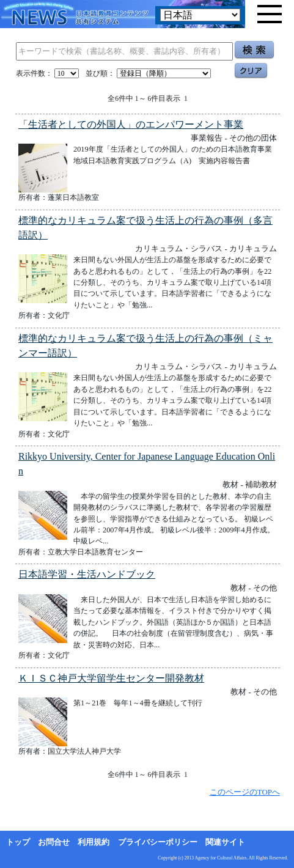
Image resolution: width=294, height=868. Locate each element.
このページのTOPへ (245, 792)
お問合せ (54, 842)
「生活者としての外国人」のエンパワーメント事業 (131, 124)
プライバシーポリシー (158, 842)
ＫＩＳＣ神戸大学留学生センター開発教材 (111, 678)
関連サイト (225, 842)
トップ (18, 842)
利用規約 (94, 842)
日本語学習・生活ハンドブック (87, 574)
